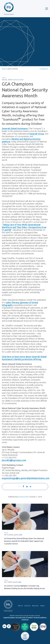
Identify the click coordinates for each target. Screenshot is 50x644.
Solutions (27, 606)
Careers (42, 606)
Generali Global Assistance (15, 129)
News (4, 78)
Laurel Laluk (18, 535)
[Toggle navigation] (47, 9)
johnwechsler (18, 80)
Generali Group (37, 134)
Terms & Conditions (40, 618)
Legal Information (9, 618)
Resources (35, 606)
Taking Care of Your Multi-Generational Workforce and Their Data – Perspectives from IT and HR (24, 227)
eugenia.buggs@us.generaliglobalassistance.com (26, 478)
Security (18, 618)
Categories (44, 69)
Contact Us (25, 620)
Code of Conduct (27, 618)
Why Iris (20, 606)
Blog (4, 69)
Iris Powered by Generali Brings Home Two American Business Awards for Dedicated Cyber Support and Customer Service (24, 541)
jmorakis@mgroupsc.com (14, 460)
